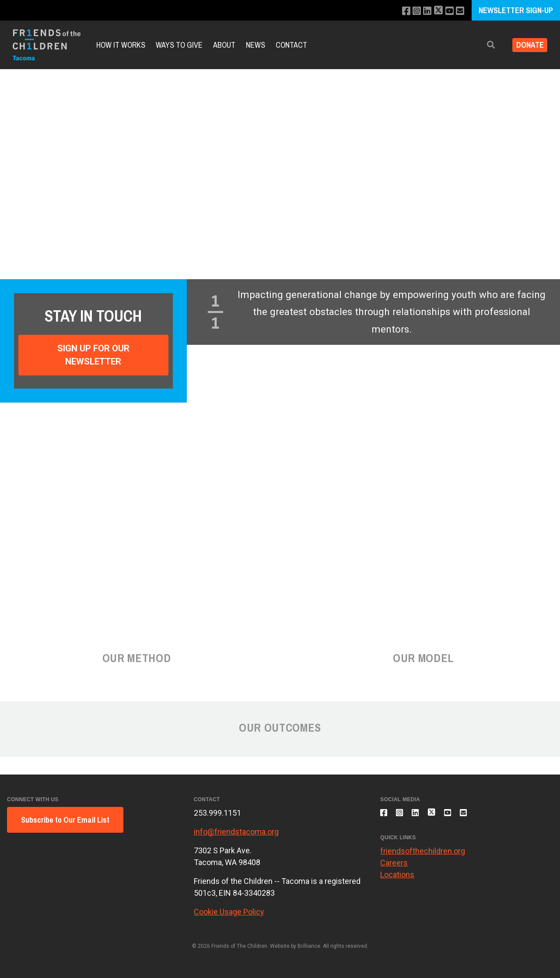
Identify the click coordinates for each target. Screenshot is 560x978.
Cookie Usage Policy (229, 912)
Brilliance (309, 946)
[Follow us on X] (435, 11)
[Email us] (459, 11)
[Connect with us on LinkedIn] (422, 11)
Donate (527, 45)
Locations (397, 879)
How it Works (121, 45)
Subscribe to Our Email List (65, 820)
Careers (394, 868)
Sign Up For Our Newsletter (93, 355)
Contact (291, 45)
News (255, 45)
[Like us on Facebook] (399, 11)
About (224, 45)
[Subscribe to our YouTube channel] (447, 11)
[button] (484, 45)
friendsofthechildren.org (423, 856)
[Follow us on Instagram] (411, 11)
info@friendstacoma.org (236, 832)
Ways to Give (179, 45)
